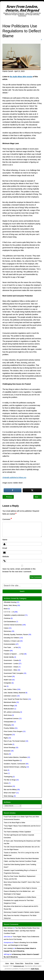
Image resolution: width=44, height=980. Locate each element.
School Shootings (9, 748)
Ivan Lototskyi (8, 948)
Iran (5, 686)
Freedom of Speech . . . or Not (14, 654)
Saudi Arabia (8, 744)
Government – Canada (11, 660)
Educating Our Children (11, 638)
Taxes (6, 773)
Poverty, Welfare (9, 728)
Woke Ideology (9, 796)
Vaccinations (8, 786)
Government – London (11, 664)
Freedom (7, 651)
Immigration (8, 683)
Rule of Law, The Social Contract (14, 741)
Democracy (7, 631)
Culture (6, 628)
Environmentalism (10, 644)
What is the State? (10, 793)
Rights (6, 738)
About (12, 963)
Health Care (8, 680)
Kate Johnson (8, 928)
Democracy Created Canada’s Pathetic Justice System (22, 912)
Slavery (6, 754)
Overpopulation (9, 722)
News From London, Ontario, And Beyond (22, 9)
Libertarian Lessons (10, 696)
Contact (37, 963)
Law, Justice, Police (10, 689)
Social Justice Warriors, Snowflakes (15, 757)
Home (7, 963)
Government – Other (10, 670)
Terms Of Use (29, 963)
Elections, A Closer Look (12, 641)
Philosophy (7, 725)
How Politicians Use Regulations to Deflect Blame (20, 897)
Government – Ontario (11, 667)
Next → (38, 497)
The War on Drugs (10, 780)
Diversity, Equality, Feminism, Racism (16, 635)
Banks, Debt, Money (10, 605)
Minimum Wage (9, 706)
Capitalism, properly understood (14, 615)
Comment (7, 519)
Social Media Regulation (12, 760)
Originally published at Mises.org (14, 477)
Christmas (7, 618)
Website (6, 556)
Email (5, 548)
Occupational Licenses (11, 719)
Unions (6, 783)
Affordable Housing (10, 602)
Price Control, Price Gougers (13, 731)
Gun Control (8, 676)
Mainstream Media (10, 702)
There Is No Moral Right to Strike (14, 823)
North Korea (8, 715)
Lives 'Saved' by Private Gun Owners (16, 699)
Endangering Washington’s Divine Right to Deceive (20, 888)
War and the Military (10, 790)
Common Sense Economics (13, 625)
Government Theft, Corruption (13, 673)
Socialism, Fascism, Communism (15, 764)
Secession (7, 751)
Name (5, 540)
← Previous (8, 497)
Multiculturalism (9, 709)
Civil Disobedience (10, 622)
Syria (5, 770)
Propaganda (8, 735)
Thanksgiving (8, 777)
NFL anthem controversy (12, 712)
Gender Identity (9, 657)
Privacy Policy (19, 963)
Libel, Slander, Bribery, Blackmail (14, 693)
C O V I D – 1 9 (9, 612)
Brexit (6, 609)
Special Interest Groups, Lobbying (15, 767)
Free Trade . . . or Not (11, 647)
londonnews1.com (19, 966)
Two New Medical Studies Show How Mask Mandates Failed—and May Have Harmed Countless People (22, 931)
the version (21, 77)
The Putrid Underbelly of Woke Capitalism (17, 832)
